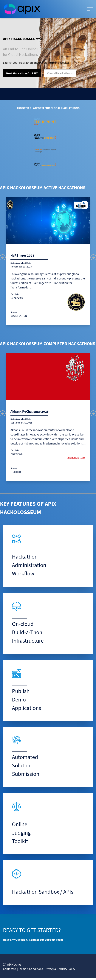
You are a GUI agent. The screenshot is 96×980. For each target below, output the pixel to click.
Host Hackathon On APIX (22, 73)
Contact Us (10, 969)
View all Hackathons (60, 73)
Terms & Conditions (31, 969)
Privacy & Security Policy (60, 969)
